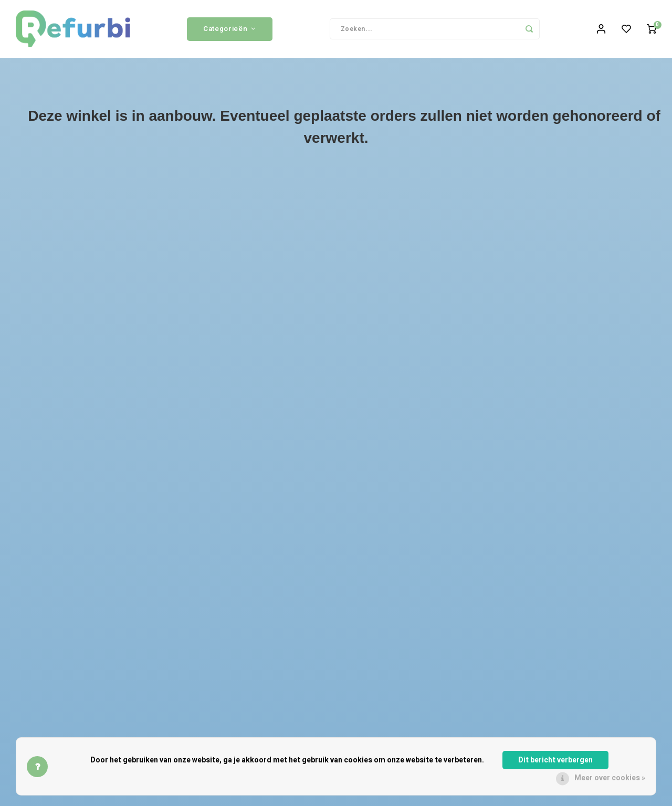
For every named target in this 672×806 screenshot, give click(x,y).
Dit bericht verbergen (555, 760)
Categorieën (230, 29)
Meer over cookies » (610, 778)
